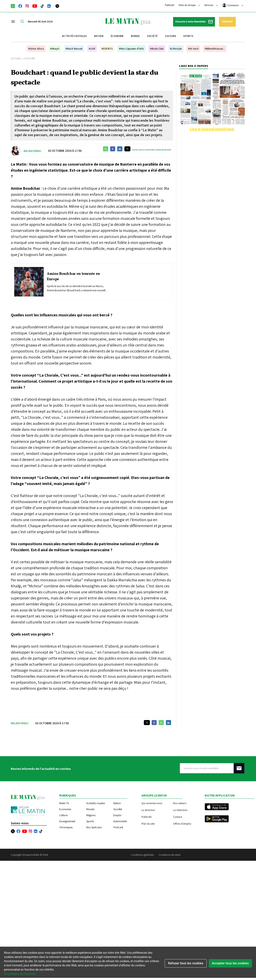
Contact (178, 817)
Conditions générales (142, 855)
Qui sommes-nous (152, 803)
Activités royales (74, 36)
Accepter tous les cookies (230, 963)
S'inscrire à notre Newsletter (194, 22)
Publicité (169, 5)
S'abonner (227, 21)
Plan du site (148, 824)
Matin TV (64, 803)
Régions (91, 815)
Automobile (120, 821)
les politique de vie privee (20, 974)
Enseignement (67, 821)
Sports (188, 36)
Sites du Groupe (189, 5)
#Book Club (157, 49)
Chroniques (66, 827)
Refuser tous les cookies (186, 963)
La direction (148, 810)
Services (211, 5)
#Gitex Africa (36, 49)
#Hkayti (55, 49)
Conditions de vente (169, 855)
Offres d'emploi (182, 824)
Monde (135, 36)
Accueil (16, 59)
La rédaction (180, 810)
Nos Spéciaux (94, 827)
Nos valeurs (180, 803)
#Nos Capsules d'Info (131, 49)
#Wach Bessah (74, 49)
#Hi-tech (193, 49)
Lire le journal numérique (212, 129)
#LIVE (92, 49)
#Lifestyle (176, 49)
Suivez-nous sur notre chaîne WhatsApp (152, 150)
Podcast (118, 827)
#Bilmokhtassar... (215, 49)
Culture (171, 36)
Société (152, 36)
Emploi (117, 815)
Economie (65, 809)
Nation (99, 36)
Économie (117, 36)
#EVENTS (107, 49)
